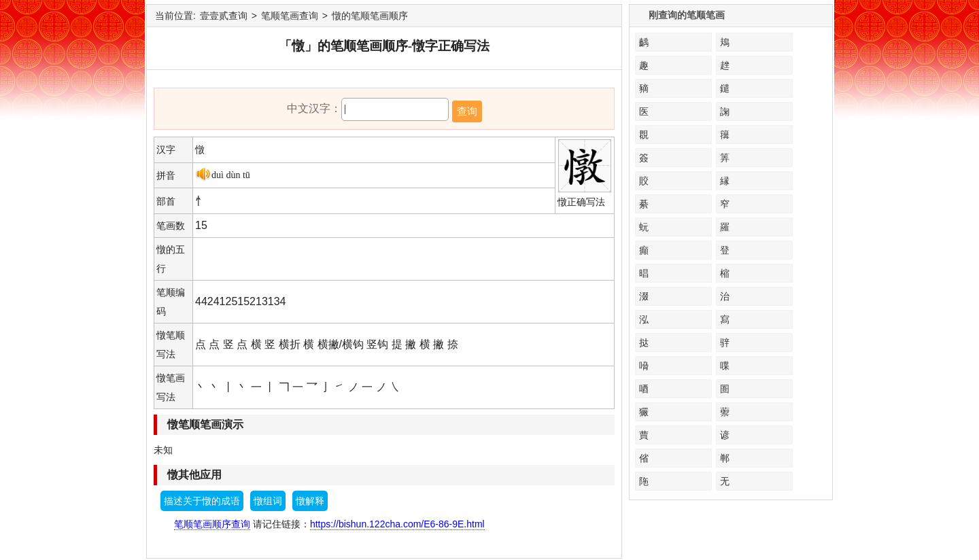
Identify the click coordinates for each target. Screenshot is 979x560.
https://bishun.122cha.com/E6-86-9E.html (397, 524)
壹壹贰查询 (224, 16)
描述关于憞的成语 (202, 501)
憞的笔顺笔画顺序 (370, 16)
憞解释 (310, 501)
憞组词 (268, 501)
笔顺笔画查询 (290, 16)
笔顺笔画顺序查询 (212, 524)
